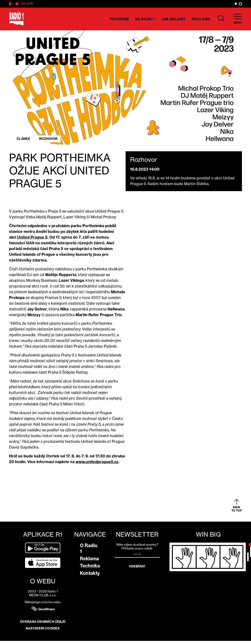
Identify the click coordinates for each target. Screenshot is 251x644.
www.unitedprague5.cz (97, 462)
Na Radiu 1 (145, 19)
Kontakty (90, 573)
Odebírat (137, 566)
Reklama (201, 19)
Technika (90, 566)
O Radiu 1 (89, 548)
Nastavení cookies (43, 628)
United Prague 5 (32, 237)
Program (119, 19)
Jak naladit (173, 19)
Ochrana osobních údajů (43, 622)
